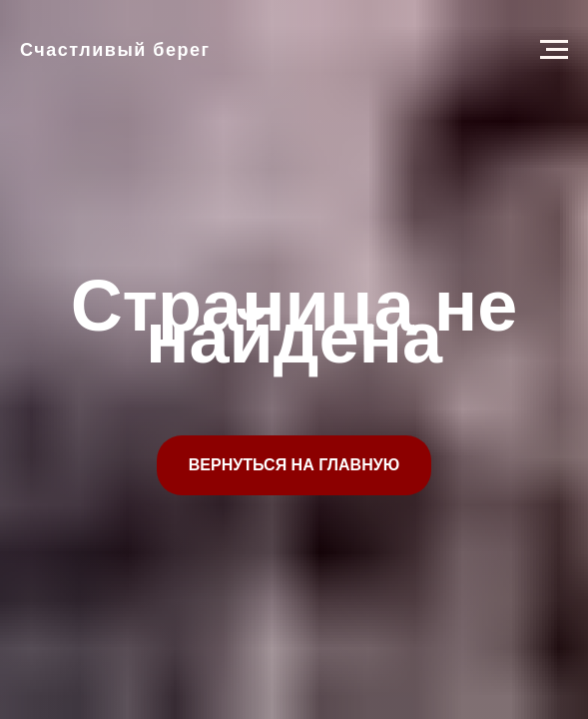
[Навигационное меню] (554, 50)
